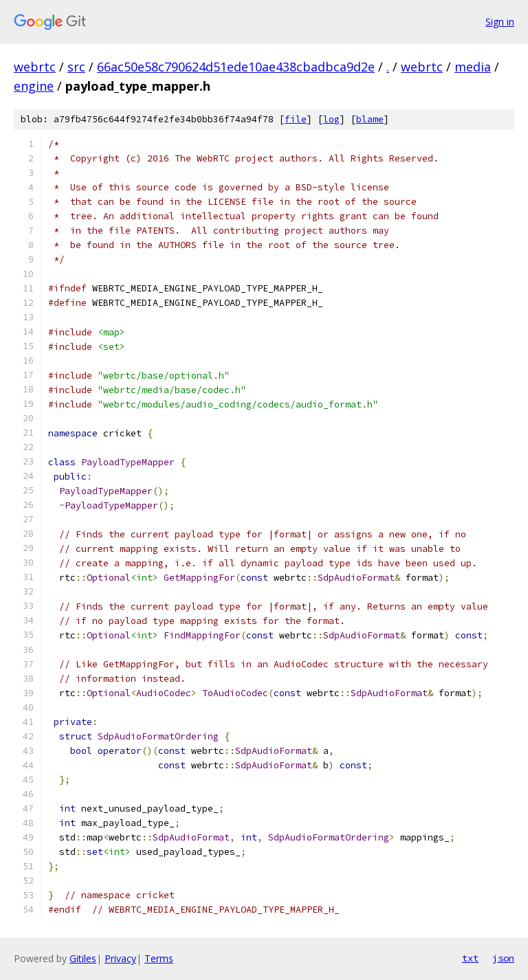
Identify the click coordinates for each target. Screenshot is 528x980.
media (473, 67)
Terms (159, 958)
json (503, 958)
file (296, 119)
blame (370, 119)
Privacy (120, 958)
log (331, 119)
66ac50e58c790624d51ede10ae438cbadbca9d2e (236, 67)
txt (470, 958)
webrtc (35, 67)
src (76, 67)
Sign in (500, 22)
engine (34, 86)
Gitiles (83, 958)
